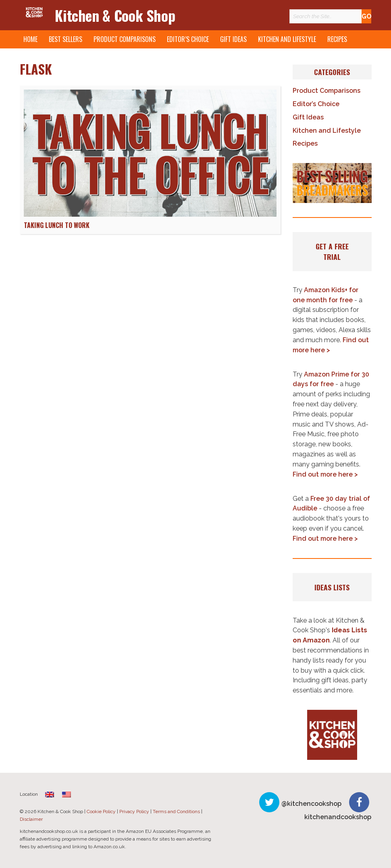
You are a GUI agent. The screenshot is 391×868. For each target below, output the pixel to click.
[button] (332, 183)
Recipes (337, 39)
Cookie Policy (101, 812)
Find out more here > (325, 474)
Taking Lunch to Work (57, 225)
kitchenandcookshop (338, 817)
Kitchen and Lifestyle (287, 39)
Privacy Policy (134, 812)
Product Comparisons (125, 39)
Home (30, 39)
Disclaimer (31, 819)
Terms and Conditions (176, 812)
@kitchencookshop (311, 804)
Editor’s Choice (188, 39)
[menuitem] (50, 794)
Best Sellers (66, 39)
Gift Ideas (233, 39)
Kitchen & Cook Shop (115, 15)
